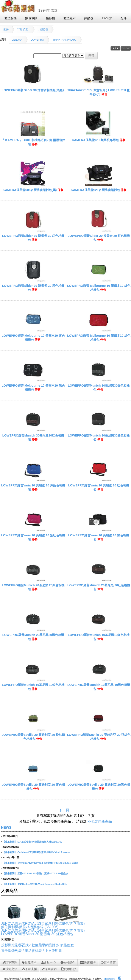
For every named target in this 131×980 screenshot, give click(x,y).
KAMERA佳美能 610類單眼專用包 (95, 140)
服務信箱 (110, 979)
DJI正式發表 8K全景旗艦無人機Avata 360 (40, 842)
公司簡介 (68, 962)
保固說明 (49, 969)
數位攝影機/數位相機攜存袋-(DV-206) (30, 927)
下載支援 (30, 969)
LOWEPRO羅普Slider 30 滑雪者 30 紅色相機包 (37, 934)
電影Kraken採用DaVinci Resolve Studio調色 (42, 884)
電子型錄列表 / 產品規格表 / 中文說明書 (32, 951)
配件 (6, 29)
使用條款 (69, 969)
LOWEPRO (37, 40)
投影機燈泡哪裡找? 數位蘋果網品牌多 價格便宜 (37, 945)
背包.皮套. (23, 29)
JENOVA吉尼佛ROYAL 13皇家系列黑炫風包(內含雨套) (43, 923)
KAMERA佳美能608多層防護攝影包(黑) (30, 190)
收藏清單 (29, 962)
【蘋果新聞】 (10, 842)
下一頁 (64, 810)
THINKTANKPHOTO (64, 40)
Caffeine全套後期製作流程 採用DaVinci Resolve (44, 852)
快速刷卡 (88, 962)
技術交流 (10, 969)
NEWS (6, 828)
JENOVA (17, 40)
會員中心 (49, 962)
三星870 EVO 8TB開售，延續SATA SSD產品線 (43, 873)
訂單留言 (108, 962)
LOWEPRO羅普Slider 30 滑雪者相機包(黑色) (33, 90)
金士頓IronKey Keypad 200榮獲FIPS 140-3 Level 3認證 (48, 863)
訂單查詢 (10, 962)
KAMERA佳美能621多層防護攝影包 (95, 190)
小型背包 (43, 29)
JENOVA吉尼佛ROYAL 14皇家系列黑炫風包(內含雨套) (43, 930)
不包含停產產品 (100, 821)
